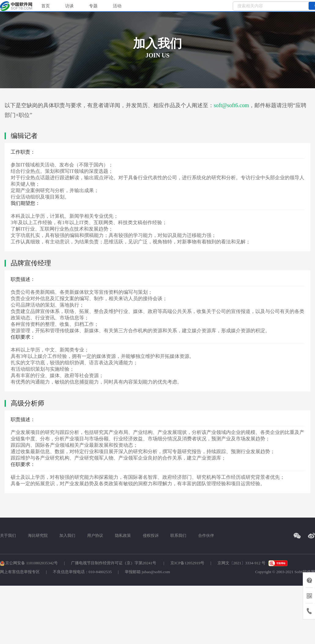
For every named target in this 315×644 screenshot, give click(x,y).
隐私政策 (123, 535)
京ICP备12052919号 (187, 563)
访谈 (69, 6)
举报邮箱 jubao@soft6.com (147, 572)
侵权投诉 (151, 535)
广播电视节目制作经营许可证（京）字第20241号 (114, 563)
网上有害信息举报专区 (20, 572)
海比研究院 (38, 535)
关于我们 (8, 535)
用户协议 (95, 535)
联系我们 (178, 535)
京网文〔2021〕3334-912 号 (241, 563)
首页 (46, 6)
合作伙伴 (206, 535)
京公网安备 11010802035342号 (29, 563)
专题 (93, 6)
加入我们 (67, 535)
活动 (117, 6)
